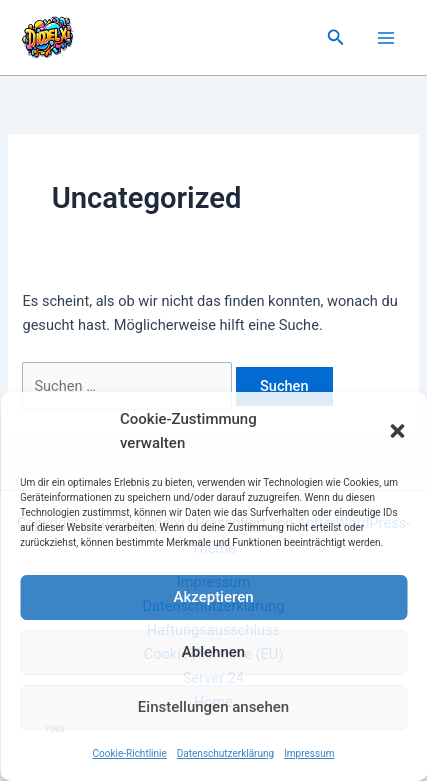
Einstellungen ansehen (213, 707)
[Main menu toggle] (386, 38)
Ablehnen (213, 652)
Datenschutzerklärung (225, 753)
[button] (397, 431)
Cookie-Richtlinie (130, 753)
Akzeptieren (213, 597)
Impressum (309, 753)
